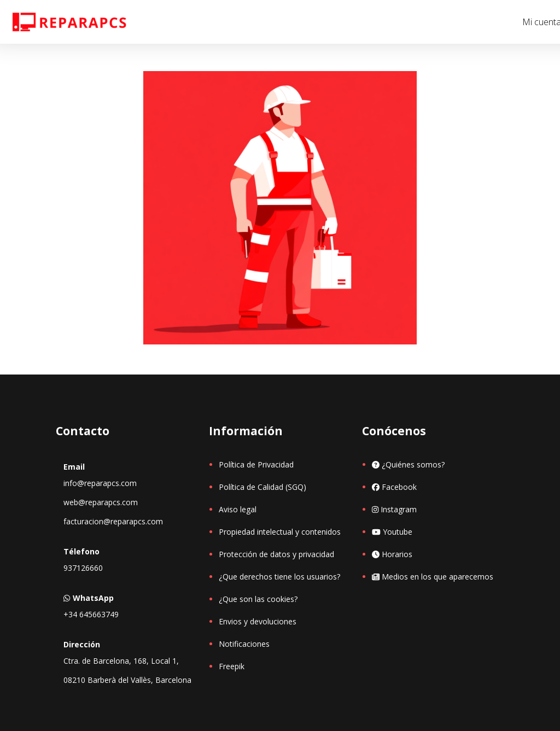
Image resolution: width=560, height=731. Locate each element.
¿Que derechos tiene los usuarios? (279, 577)
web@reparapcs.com (101, 502)
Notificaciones (244, 644)
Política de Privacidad (256, 464)
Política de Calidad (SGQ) (262, 487)
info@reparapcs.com (100, 483)
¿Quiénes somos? (408, 464)
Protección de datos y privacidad (276, 554)
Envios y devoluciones (258, 621)
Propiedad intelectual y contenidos (280, 532)
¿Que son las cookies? (258, 599)
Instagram (394, 509)
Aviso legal (238, 509)
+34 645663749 (91, 614)
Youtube (392, 532)
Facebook (394, 487)
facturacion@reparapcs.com (113, 521)
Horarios (392, 554)
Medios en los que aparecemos (433, 577)
